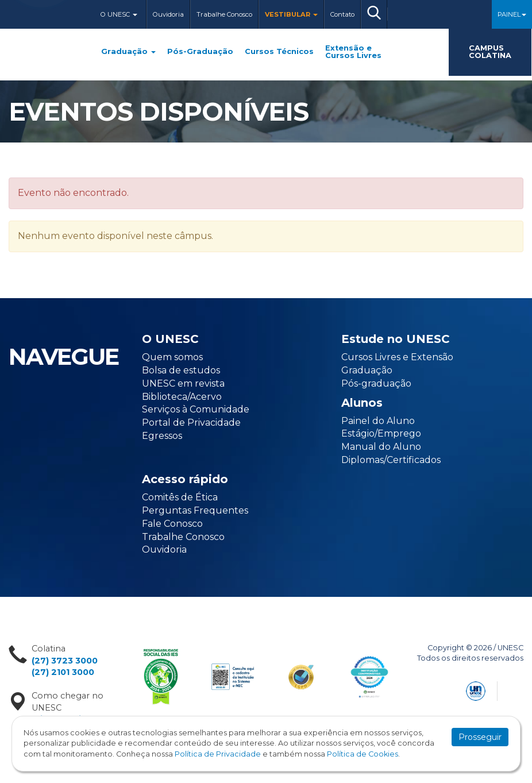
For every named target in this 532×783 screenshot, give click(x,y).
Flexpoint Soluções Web (516, 689)
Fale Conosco (172, 524)
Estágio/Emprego (381, 433)
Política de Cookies (363, 754)
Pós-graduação (376, 383)
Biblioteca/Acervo (182, 397)
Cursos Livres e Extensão (397, 357)
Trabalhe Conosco (224, 14)
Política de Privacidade (218, 754)
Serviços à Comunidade (196, 409)
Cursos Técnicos (279, 52)
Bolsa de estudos (181, 370)
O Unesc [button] (119, 14)
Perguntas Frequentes (195, 510)
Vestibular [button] (291, 14)
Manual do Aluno (381, 447)
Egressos (162, 436)
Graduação (128, 52)
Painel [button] (512, 14)
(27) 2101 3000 (63, 672)
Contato (342, 14)
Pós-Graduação (200, 52)
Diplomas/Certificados (391, 460)
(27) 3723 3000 (65, 661)
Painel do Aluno (378, 421)
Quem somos (172, 357)
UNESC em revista (183, 383)
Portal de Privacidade (191, 423)
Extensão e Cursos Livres (353, 52)
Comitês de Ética (180, 497)
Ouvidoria (168, 14)
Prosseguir (480, 737)
